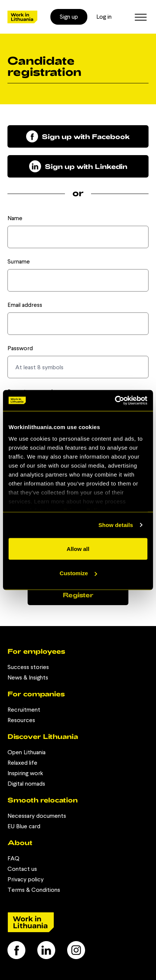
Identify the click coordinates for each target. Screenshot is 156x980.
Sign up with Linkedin (78, 166)
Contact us (22, 869)
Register (78, 595)
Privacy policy (26, 879)
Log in (104, 17)
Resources (21, 720)
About (20, 842)
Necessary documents (37, 816)
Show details (116, 525)
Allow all (78, 548)
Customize (78, 573)
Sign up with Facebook (78, 136)
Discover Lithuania (43, 736)
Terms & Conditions (34, 890)
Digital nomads (26, 784)
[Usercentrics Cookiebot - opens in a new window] (115, 401)
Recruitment (24, 710)
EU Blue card (24, 826)
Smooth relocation (43, 800)
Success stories (28, 667)
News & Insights (28, 677)
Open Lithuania (26, 752)
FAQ (13, 858)
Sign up (69, 17)
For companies (36, 694)
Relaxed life (22, 763)
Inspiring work (25, 773)
